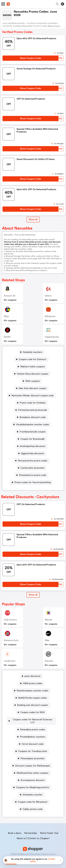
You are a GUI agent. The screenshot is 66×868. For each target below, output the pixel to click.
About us (21, 836)
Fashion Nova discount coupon (32, 374)
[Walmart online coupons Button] (32, 367)
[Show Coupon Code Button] (30, 58)
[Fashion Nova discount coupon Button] (31, 374)
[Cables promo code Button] (32, 806)
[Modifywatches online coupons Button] (31, 770)
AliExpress (50, 316)
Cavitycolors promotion (32, 468)
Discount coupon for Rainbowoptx (32, 763)
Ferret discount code (33, 741)
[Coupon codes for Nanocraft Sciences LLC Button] (32, 720)
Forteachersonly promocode (32, 410)
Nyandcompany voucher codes (32, 691)
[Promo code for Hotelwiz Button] (32, 403)
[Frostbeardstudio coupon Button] (32, 432)
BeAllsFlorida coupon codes (32, 698)
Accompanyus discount (33, 777)
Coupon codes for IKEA (32, 712)
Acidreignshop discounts (33, 446)
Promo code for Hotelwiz (33, 403)
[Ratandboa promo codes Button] (32, 727)
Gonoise (49, 661)
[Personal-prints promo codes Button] (32, 461)
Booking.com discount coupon (32, 705)
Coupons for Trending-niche (33, 748)
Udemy (48, 296)
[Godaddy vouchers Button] (32, 352)
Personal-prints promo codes (33, 461)
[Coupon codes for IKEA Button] (31, 712)
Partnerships (31, 830)
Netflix (7, 337)
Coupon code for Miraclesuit (33, 799)
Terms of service (48, 851)
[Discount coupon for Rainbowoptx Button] (31, 763)
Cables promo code (33, 806)
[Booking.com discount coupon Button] (31, 705)
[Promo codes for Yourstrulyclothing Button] (32, 482)
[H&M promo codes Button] (32, 683)
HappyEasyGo (52, 337)
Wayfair (49, 620)
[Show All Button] (33, 595)
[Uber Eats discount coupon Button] (31, 388)
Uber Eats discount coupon (32, 388)
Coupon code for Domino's (32, 359)
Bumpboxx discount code (33, 417)
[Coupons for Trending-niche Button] (32, 748)
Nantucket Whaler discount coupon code (32, 396)
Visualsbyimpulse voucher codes (32, 424)
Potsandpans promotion (32, 756)
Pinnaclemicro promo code (33, 475)
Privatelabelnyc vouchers (33, 734)
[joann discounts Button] (31, 676)
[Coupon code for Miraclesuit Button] (32, 799)
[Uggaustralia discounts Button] (31, 453)
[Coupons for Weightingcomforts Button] (31, 785)
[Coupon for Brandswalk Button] (31, 439)
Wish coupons (33, 381)
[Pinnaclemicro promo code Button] (32, 475)
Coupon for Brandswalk (32, 439)
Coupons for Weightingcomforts (32, 785)
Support (45, 836)
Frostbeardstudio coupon (33, 432)
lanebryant (10, 661)
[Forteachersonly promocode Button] (31, 410)
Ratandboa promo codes (33, 727)
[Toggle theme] (62, 4)
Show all (33, 595)
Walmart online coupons (33, 367)
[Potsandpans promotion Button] (31, 756)
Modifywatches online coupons (32, 770)
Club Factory (10, 620)
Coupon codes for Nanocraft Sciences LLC (33, 720)
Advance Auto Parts (14, 640)
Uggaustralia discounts (32, 453)
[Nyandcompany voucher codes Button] (31, 691)
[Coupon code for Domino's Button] (31, 359)
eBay (6, 316)
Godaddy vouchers (33, 352)
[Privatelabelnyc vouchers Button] (32, 734)
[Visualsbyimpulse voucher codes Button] (31, 424)
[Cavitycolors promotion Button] (31, 468)
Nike (47, 640)
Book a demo (15, 830)
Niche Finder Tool (49, 830)
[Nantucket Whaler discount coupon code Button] (31, 396)
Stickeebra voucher (32, 792)
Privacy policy (35, 851)
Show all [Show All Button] (33, 219)
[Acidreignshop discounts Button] (32, 446)
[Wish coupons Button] (32, 381)
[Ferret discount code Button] (32, 741)
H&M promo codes (33, 683)
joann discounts (32, 676)
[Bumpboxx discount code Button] (32, 417)
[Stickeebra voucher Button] (31, 792)
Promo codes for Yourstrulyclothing (33, 482)
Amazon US (10, 296)
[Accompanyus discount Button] (32, 777)
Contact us (34, 836)
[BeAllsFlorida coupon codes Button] (31, 698)
